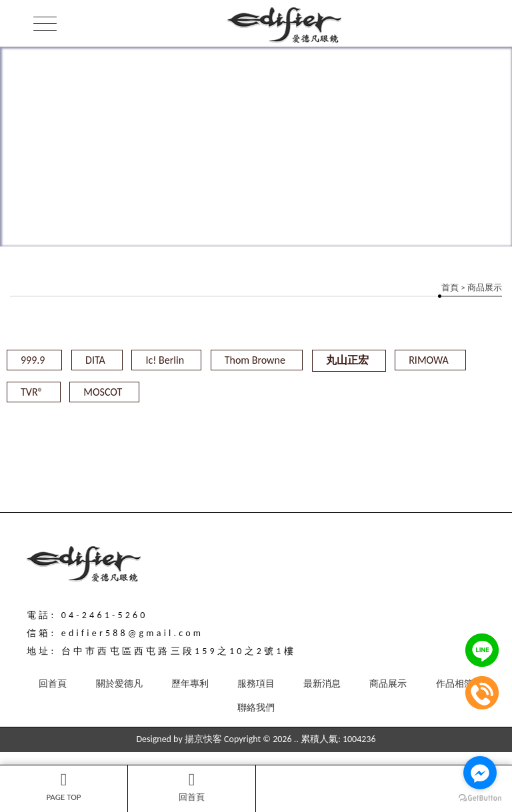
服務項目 (256, 684)
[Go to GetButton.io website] (480, 798)
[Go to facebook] (480, 773)
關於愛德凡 (119, 684)
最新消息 (322, 684)
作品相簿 (455, 684)
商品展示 (388, 684)
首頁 (450, 287)
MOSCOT (103, 392)
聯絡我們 (256, 708)
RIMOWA (429, 360)
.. (296, 739)
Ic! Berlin (165, 360)
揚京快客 (203, 739)
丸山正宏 (347, 360)
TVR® (32, 392)
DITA (95, 360)
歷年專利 (190, 684)
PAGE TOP (64, 787)
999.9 (33, 360)
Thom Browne (255, 360)
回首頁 (192, 787)
